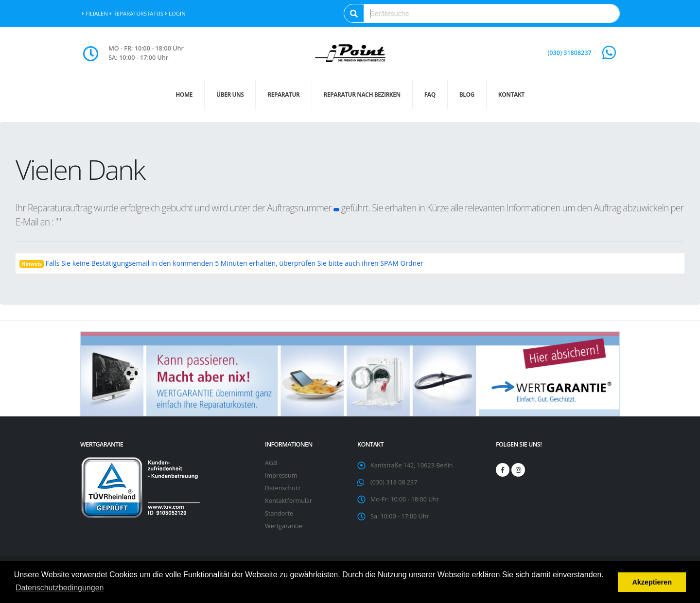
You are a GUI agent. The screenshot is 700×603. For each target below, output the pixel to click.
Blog (467, 95)
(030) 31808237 (569, 53)
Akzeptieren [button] (652, 582)
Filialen (95, 13)
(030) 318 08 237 (394, 482)
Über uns (230, 95)
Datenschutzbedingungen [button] (60, 588)
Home (184, 95)
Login (175, 13)
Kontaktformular (289, 501)
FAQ (430, 95)
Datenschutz (283, 488)
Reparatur (283, 95)
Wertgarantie (284, 526)
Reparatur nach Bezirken (362, 95)
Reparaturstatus (136, 13)
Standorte (279, 513)
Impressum (281, 475)
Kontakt (511, 95)
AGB (271, 463)
